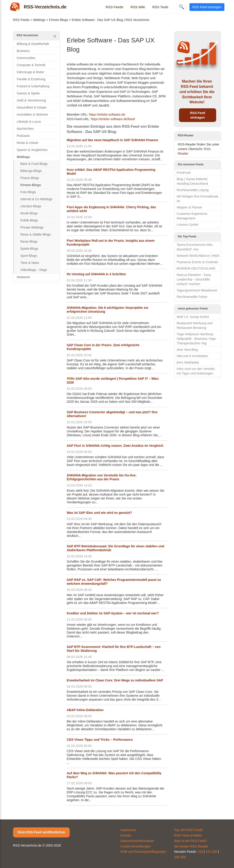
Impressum (128, 830)
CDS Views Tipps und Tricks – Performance (100, 740)
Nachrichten (25, 129)
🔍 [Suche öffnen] (182, 7)
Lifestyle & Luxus (29, 122)
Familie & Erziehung (31, 79)
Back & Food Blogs (34, 164)
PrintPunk (184, 173)
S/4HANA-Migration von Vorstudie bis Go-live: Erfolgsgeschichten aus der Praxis (102, 477)
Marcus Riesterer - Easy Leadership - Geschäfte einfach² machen (194, 279)
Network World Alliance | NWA (198, 256)
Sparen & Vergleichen (32, 150)
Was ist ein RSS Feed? (191, 841)
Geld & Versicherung (31, 100)
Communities (26, 58)
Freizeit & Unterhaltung (33, 86)
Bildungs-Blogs (31, 171)
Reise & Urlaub (27, 143)
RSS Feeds (114, 7)
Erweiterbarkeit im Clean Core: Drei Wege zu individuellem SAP (115, 680)
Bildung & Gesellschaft (33, 44)
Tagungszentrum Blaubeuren (197, 290)
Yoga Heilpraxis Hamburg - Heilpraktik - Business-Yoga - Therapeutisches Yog (197, 339)
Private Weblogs (32, 227)
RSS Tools (160, 7)
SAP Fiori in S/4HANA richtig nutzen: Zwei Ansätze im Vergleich (115, 446)
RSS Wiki (138, 7)
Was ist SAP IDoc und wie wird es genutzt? (99, 513)
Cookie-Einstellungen (136, 846)
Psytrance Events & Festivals (197, 262)
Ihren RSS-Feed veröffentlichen (41, 832)
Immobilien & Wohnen (32, 114)
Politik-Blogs (29, 220)
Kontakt (126, 835)
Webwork (23, 277)
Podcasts (23, 136)
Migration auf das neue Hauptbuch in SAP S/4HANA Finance (112, 140)
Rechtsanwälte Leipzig (193, 190)
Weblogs (39, 20)
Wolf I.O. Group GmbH (193, 317)
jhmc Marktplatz (188, 362)
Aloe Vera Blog (187, 350)
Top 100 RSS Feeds (188, 830)
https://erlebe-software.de (107, 114)
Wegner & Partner (189, 207)
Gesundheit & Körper (32, 107)
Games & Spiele (28, 93)
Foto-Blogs (28, 192)
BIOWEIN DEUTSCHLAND (196, 268)
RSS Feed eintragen (207, 7)
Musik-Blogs (29, 213)
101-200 (211, 852)
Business (23, 51)
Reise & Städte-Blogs (36, 234)
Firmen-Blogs (59, 20)
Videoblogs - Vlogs (34, 270)
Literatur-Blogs (31, 206)
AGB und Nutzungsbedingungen (143, 852)
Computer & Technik (31, 65)
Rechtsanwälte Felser (192, 297)
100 (200, 852)
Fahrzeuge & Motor (30, 72)
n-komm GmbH (187, 225)
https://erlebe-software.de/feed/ (113, 119)
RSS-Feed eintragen (197, 115)
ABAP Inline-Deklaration (85, 710)
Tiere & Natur (30, 263)
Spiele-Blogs (29, 249)
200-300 (180, 857)
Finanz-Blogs (30, 178)
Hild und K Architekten (192, 356)
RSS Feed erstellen (188, 835)
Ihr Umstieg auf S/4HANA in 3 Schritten (96, 274)
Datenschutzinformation (137, 841)
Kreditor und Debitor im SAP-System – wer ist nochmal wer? (113, 613)
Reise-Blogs (29, 242)
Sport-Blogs (29, 256)
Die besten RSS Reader (191, 846)
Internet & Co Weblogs (36, 199)
